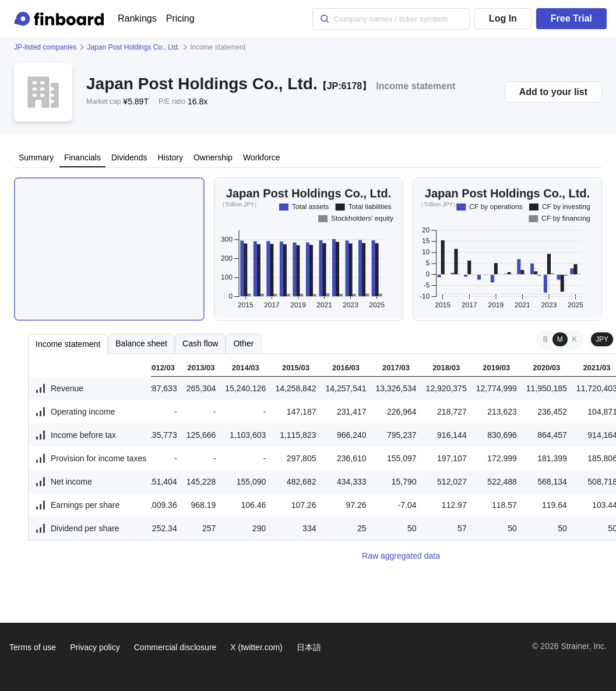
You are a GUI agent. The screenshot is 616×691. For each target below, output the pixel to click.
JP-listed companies (45, 47)
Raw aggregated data (401, 556)
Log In (503, 18)
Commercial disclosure (175, 647)
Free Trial (571, 18)
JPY (602, 339)
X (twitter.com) (256, 647)
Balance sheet (141, 343)
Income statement (68, 344)
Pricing (180, 18)
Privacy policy (95, 647)
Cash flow (200, 343)
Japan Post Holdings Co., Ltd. (133, 47)
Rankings (137, 18)
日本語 (309, 647)
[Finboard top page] (61, 19)
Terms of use (33, 647)
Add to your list (553, 92)
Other (243, 343)
